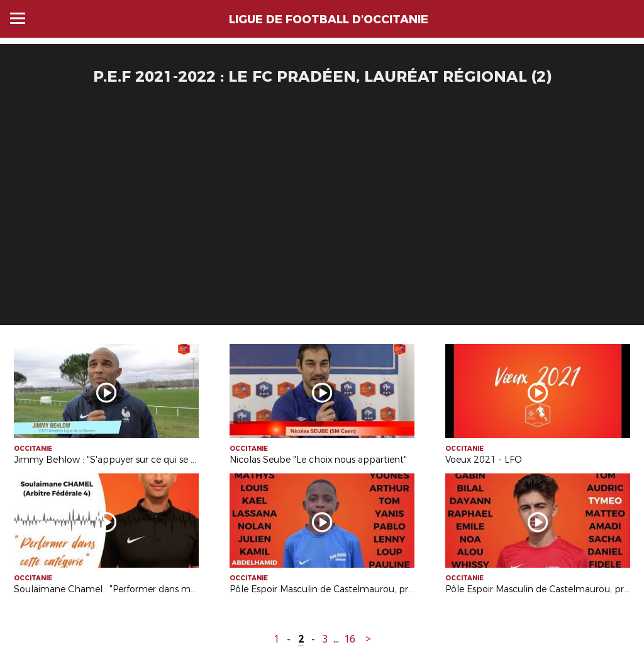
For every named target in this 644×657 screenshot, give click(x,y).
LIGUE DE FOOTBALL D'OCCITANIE (329, 19)
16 (350, 639)
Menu (18, 18)
